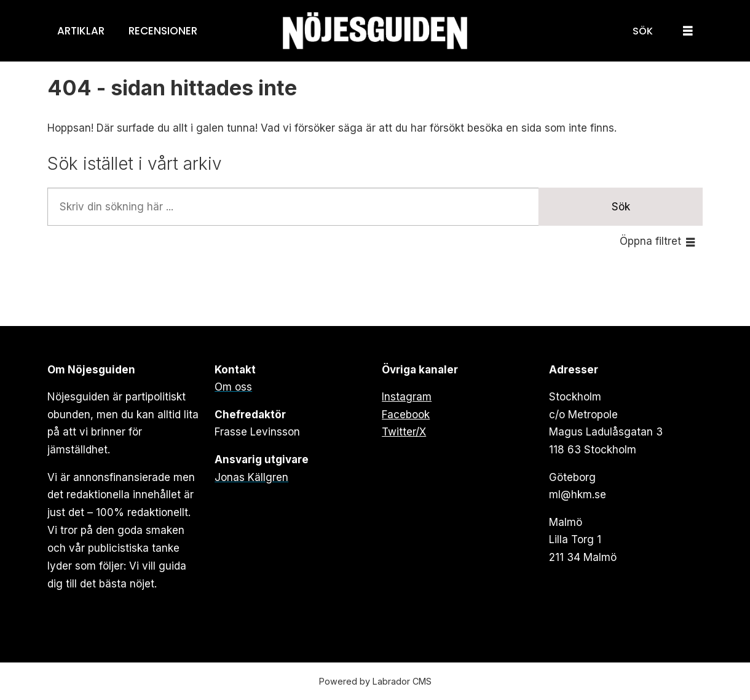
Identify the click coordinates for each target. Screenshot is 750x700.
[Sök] (643, 31)
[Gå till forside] (375, 31)
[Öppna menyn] (688, 31)
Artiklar (81, 31)
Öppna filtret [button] (650, 241)
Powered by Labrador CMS (375, 681)
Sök (621, 207)
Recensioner (163, 31)
